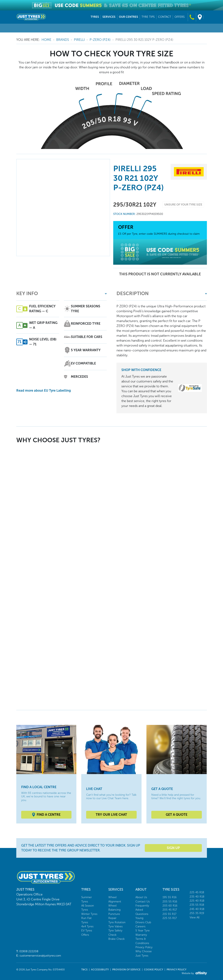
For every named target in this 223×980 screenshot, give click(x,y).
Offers (85, 935)
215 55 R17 (169, 914)
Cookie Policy (154, 970)
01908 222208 (29, 951)
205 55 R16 (170, 902)
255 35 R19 (197, 913)
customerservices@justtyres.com (40, 956)
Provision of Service (126, 970)
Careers (140, 926)
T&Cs (84, 970)
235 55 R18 (197, 905)
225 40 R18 (197, 901)
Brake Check (116, 939)
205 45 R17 (170, 910)
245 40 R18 (197, 909)
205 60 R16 (170, 906)
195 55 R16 (170, 897)
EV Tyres (87, 931)
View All (194, 917)
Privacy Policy (144, 947)
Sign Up (173, 848)
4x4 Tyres (87, 926)
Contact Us (143, 902)
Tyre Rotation (117, 922)
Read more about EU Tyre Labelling (44, 391)
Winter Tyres (89, 914)
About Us (141, 897)
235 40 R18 (197, 897)
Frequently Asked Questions (142, 910)
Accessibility (100, 970)
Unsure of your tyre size (183, 204)
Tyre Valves (115, 926)
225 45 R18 (197, 892)
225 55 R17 (170, 918)
